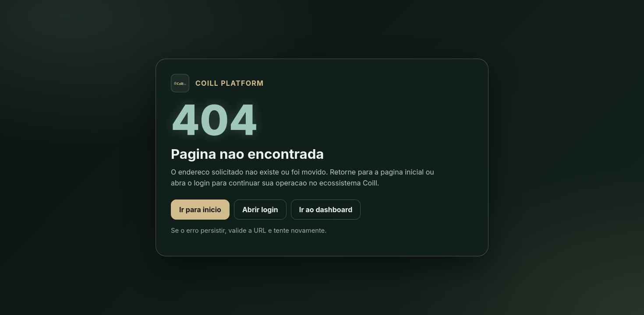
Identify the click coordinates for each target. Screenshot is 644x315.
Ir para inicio (200, 210)
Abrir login (260, 210)
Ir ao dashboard (326, 210)
